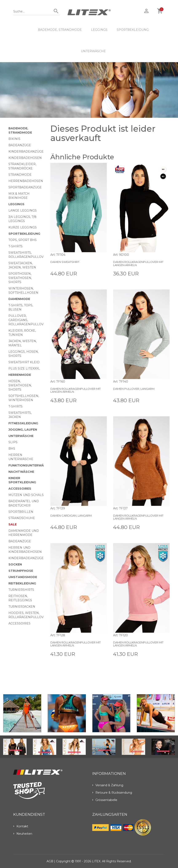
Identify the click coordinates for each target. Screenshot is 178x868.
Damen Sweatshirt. (65, 262)
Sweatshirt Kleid (24, 362)
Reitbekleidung (22, 583)
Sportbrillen (21, 512)
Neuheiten (23, 834)
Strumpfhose (21, 571)
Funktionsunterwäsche (30, 465)
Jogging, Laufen (23, 430)
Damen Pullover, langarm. (134, 389)
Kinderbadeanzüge (26, 151)
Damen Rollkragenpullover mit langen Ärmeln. (138, 263)
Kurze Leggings (23, 227)
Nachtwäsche (21, 472)
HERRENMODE (20, 375)
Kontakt (21, 826)
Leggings (99, 30)
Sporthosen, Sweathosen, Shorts (20, 278)
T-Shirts (15, 246)
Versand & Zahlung (108, 785)
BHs (12, 449)
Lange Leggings (23, 210)
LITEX (96, 861)
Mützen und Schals (26, 495)
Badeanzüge (20, 145)
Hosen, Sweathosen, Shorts (20, 385)
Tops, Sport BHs (23, 240)
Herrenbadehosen (26, 181)
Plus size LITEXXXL (24, 368)
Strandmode (20, 175)
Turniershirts (21, 590)
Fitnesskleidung (23, 423)
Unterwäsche (93, 51)
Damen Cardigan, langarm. (71, 516)
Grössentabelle (105, 800)
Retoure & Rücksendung (112, 793)
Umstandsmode (23, 577)
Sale (13, 524)
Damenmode (19, 299)
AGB (50, 861)
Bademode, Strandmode (60, 30)
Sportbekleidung (133, 30)
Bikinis (14, 139)
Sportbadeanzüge (25, 187)
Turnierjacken (22, 607)
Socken (15, 564)
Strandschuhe (22, 518)
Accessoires (20, 489)
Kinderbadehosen (25, 158)
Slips (13, 442)
